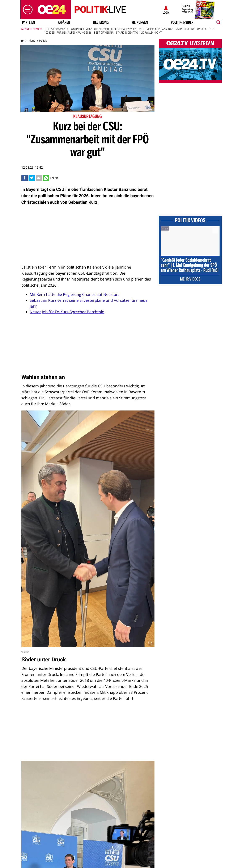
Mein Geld (153, 29)
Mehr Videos (190, 279)
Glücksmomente (58, 29)
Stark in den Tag (127, 33)
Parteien (28, 22)
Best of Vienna (104, 33)
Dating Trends (185, 29)
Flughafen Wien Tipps (130, 29)
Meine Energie (104, 29)
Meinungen (140, 22)
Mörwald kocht (151, 33)
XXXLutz (168, 29)
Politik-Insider (182, 22)
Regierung (101, 22)
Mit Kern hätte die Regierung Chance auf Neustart (75, 294)
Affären (64, 22)
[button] (27, 10)
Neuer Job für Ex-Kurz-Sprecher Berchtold (67, 312)
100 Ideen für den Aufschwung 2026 (68, 33)
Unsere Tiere (206, 29)
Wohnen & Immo (81, 29)
